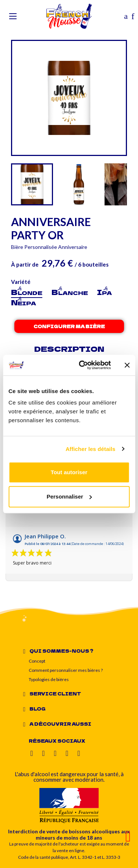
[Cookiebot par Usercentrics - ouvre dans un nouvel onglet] (82, 365)
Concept (37, 661)
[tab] (76, 651)
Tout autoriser (69, 472)
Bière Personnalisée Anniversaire (49, 247)
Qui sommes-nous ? (61, 651)
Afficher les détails (90, 449)
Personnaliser (69, 497)
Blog (38, 709)
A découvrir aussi (60, 724)
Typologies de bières (49, 679)
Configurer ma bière (69, 326)
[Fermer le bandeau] (127, 365)
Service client (55, 693)
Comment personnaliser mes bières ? (66, 670)
